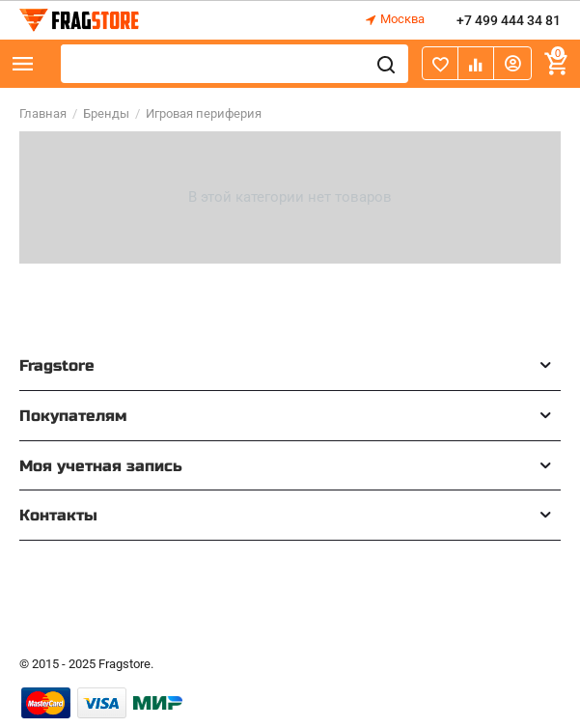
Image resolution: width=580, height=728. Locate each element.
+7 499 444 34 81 (509, 20)
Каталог (23, 64)
